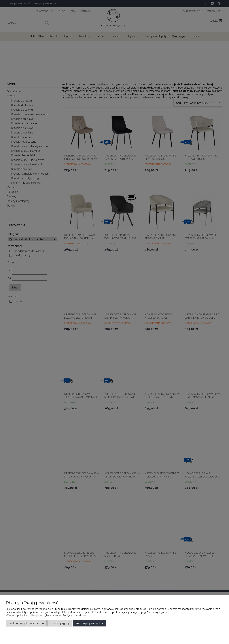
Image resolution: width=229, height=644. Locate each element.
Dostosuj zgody (60, 623)
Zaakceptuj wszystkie (89, 623)
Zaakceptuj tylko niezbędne (26, 623)
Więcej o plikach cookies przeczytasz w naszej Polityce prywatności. (47, 616)
